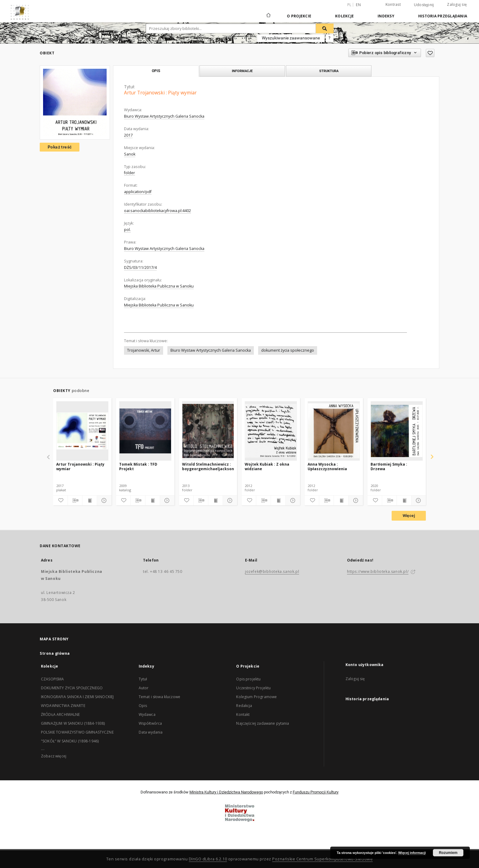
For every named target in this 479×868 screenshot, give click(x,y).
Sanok (130, 154)
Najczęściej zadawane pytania (263, 723)
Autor (144, 688)
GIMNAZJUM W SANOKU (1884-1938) (73, 723)
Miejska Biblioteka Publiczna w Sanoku (159, 286)
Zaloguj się (457, 4)
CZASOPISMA (53, 679)
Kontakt (243, 714)
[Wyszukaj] (325, 28)
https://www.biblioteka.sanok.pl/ (378, 571)
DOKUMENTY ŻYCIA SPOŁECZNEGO (72, 688)
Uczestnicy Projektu (253, 688)
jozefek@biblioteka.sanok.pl (272, 571)
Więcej (409, 516)
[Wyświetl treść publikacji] (90, 500)
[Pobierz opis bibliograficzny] (75, 500)
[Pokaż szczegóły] (103, 500)
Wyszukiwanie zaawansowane (291, 38)
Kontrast (393, 4)
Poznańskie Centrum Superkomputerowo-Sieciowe (322, 859)
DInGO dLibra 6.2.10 (208, 859)
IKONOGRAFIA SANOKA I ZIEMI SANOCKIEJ (77, 697)
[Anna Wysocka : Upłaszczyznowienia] (334, 431)
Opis (143, 706)
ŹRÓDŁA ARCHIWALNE (60, 714)
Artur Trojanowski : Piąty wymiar (80, 466)
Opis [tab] (156, 71)
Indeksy (386, 16)
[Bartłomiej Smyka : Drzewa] (397, 431)
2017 (128, 135)
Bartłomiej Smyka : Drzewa (389, 466)
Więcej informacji (412, 853)
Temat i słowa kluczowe (159, 697)
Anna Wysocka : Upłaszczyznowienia (327, 466)
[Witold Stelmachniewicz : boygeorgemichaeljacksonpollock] (208, 431)
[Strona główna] (268, 16)
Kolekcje (344, 16)
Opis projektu (248, 679)
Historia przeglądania (443, 16)
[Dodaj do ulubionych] (430, 53)
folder (130, 173)
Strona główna (55, 653)
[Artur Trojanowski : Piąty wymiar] (82, 431)
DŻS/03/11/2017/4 (140, 267)
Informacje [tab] (242, 71)
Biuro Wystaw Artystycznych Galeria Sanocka (164, 116)
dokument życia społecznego (288, 350)
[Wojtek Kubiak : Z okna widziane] (271, 431)
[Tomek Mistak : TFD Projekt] (145, 431)
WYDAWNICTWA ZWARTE (63, 706)
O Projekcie (299, 16)
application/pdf (138, 192)
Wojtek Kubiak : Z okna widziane (267, 466)
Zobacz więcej (54, 756)
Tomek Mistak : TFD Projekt (138, 466)
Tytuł (143, 679)
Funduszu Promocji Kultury (316, 792)
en (358, 5)
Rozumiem (448, 853)
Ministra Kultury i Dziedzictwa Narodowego (226, 792)
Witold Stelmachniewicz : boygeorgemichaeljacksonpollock (208, 466)
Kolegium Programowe (256, 697)
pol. (127, 230)
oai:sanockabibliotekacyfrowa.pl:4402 (157, 211)
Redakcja (244, 706)
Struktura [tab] (329, 71)
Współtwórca (150, 723)
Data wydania (151, 732)
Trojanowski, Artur (144, 350)
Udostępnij (424, 5)
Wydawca (147, 714)
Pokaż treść (60, 147)
